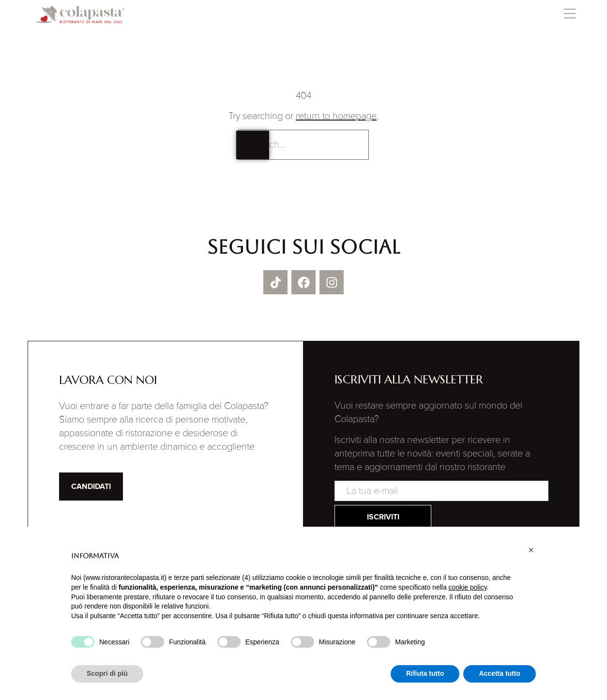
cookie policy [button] (468, 587)
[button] (569, 15)
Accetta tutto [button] (500, 673)
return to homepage (336, 116)
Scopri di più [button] (107, 673)
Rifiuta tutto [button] (425, 673)
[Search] (253, 145)
